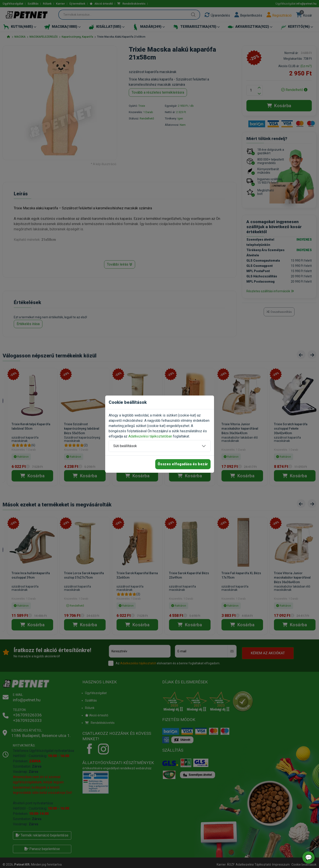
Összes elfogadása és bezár (183, 464)
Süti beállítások (125, 446)
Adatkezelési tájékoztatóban (150, 436)
